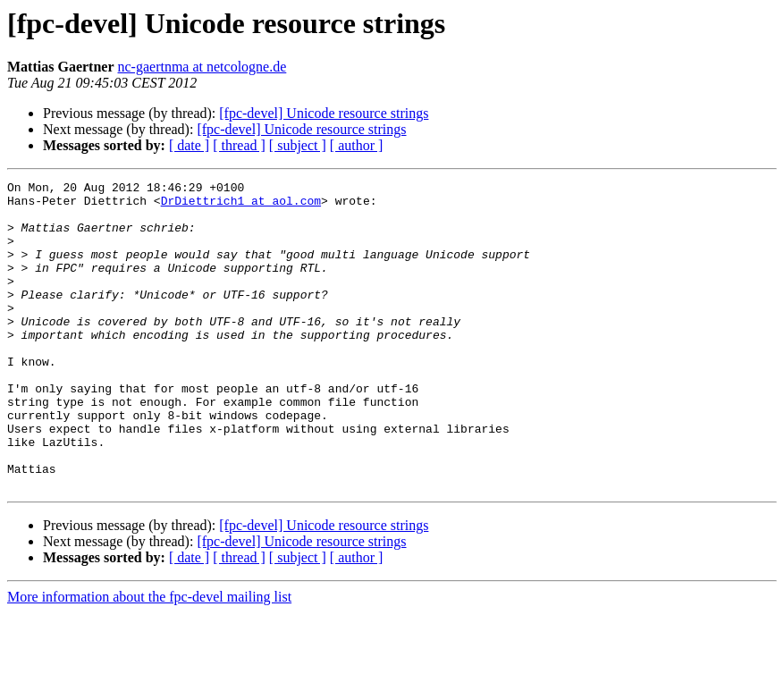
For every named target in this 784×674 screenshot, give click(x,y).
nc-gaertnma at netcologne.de (202, 67)
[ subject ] (298, 145)
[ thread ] (239, 145)
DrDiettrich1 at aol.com (241, 206)
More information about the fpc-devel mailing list (149, 658)
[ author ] (357, 145)
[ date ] (189, 145)
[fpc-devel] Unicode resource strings (324, 113)
